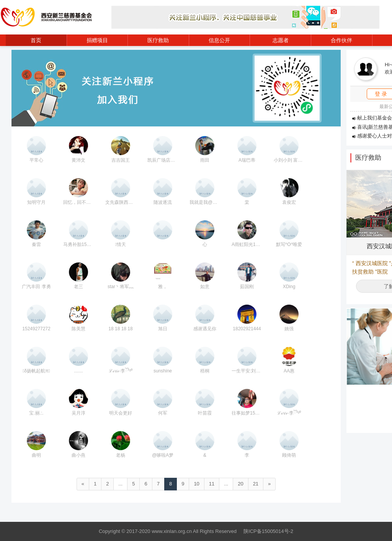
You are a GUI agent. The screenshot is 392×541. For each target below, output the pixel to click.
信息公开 (219, 40)
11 (212, 484)
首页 (36, 40)
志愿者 (281, 40)
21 (256, 484)
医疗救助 (158, 40)
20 (240, 484)
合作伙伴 (341, 40)
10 (196, 484)
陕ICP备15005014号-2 (268, 531)
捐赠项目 (97, 40)
